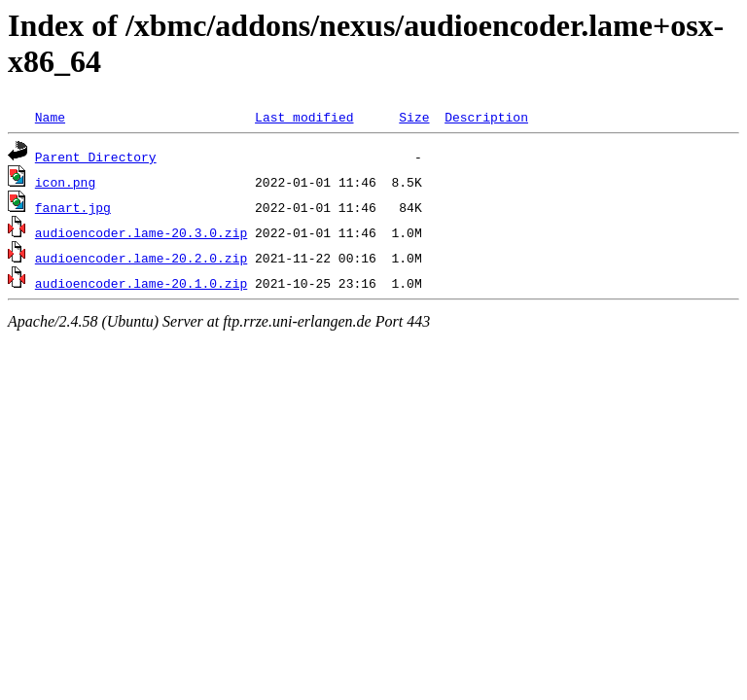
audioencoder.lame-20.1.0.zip (141, 283)
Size (414, 117)
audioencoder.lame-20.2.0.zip (141, 258)
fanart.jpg (73, 207)
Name (50, 117)
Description (486, 117)
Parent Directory (96, 157)
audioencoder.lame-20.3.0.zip (141, 232)
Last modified (304, 117)
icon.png (65, 182)
